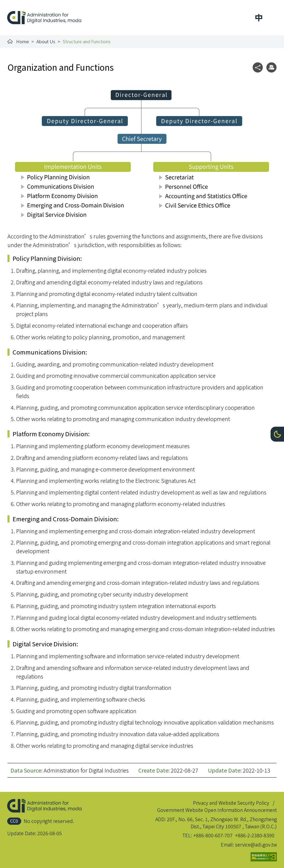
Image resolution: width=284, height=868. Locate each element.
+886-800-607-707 (213, 835)
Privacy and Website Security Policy (231, 803)
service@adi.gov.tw (256, 844)
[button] (277, 434)
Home (23, 41)
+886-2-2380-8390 (255, 835)
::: (11, 4)
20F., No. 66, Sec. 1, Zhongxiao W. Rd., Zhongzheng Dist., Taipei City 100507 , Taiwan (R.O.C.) (222, 823)
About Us (46, 41)
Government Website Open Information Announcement (217, 810)
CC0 (14, 821)
